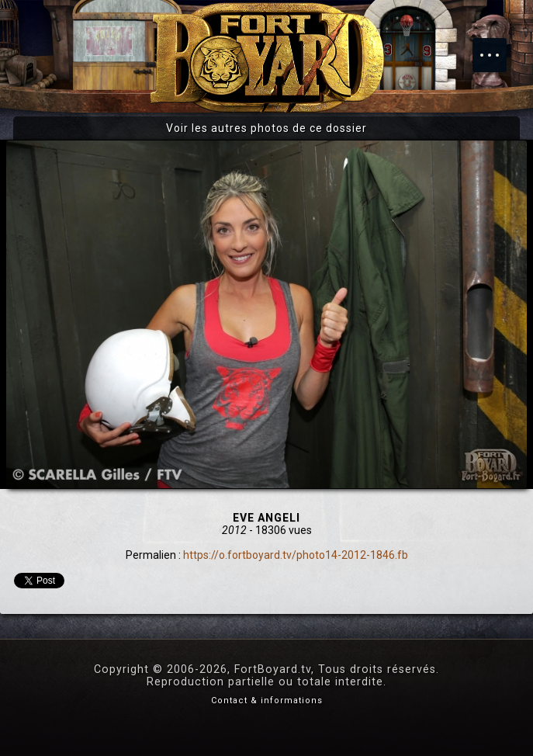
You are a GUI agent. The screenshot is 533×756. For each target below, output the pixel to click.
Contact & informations (267, 701)
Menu (497, 47)
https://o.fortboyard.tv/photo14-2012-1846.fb (296, 555)
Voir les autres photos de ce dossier (266, 128)
